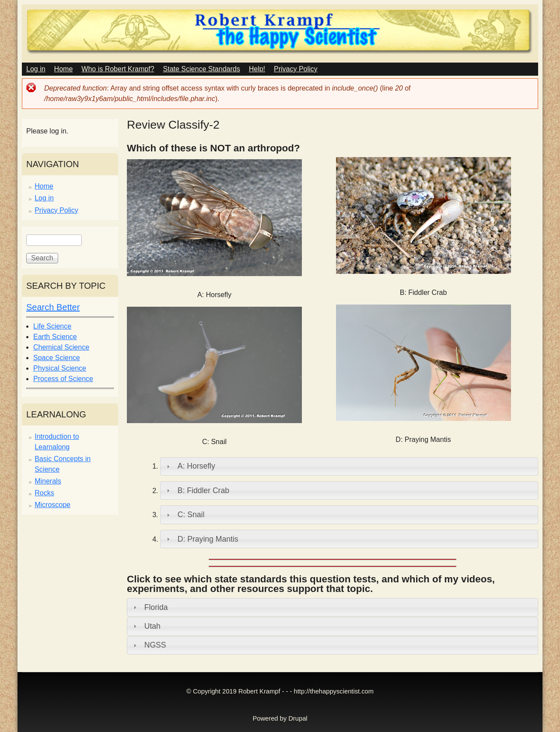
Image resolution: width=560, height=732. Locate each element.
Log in (36, 69)
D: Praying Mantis (208, 539)
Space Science (57, 358)
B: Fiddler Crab (203, 490)
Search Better (53, 307)
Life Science (52, 326)
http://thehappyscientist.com (334, 691)
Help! (257, 69)
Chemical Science (61, 347)
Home (64, 69)
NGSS (155, 645)
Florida (156, 607)
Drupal (298, 718)
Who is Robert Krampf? (118, 69)
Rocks (44, 493)
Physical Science (60, 368)
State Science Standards (202, 69)
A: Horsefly (196, 466)
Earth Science (55, 337)
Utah (152, 626)
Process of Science (63, 379)
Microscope (52, 505)
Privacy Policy (296, 69)
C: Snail (191, 515)
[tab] (349, 466)
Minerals (48, 481)
